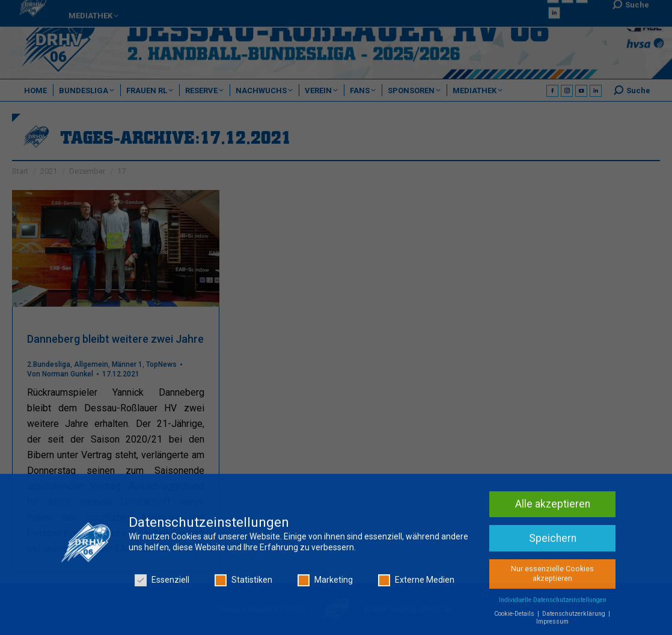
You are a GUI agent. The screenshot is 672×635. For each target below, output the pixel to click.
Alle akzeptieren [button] (553, 509)
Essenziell (162, 585)
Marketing (325, 585)
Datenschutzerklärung (575, 618)
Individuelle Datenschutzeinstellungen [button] (553, 605)
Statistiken (243, 585)
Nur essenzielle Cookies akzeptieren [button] (552, 579)
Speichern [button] (553, 543)
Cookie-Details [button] (515, 618)
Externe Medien (416, 585)
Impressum (552, 626)
